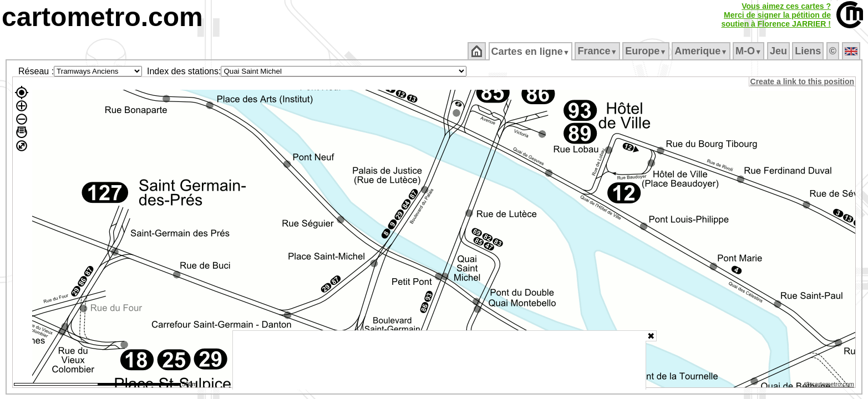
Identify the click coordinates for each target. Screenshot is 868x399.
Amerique (702, 51)
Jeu (779, 51)
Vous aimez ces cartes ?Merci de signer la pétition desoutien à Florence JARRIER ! (776, 15)
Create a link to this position (803, 81)
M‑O (750, 51)
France (598, 51)
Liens (809, 51)
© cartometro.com (831, 386)
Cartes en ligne (531, 52)
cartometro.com (102, 17)
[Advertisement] (439, 360)
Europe (647, 51)
